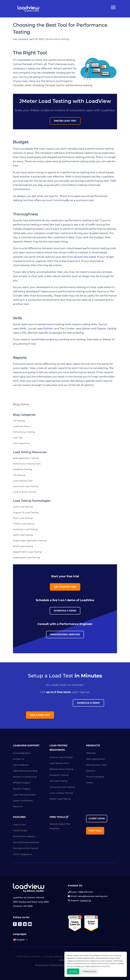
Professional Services (65, 634)
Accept (73, 971)
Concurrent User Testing (26, 486)
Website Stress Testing (61, 769)
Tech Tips (18, 438)
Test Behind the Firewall (26, 848)
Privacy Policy (42, 965)
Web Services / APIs (96, 765)
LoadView (59, 237)
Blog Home (21, 404)
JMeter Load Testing (60, 799)
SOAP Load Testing (23, 546)
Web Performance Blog (25, 771)
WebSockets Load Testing (26, 557)
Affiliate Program (22, 783)
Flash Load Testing (23, 518)
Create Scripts (20, 830)
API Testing (19, 421)
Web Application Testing (26, 458)
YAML (23, 329)
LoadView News (21, 426)
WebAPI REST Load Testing (27, 552)
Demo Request (21, 765)
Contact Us (19, 759)
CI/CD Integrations (22, 854)
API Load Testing (58, 781)
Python (48, 329)
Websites (91, 753)
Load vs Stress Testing (25, 492)
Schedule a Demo (65, 611)
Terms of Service (58, 965)
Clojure (101, 329)
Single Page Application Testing (30, 540)
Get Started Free (65, 587)
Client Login (97, 818)
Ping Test (54, 828)
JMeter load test (65, 121)
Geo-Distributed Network (26, 842)
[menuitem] (20, 940)
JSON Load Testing (23, 535)
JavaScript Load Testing (25, 529)
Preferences (89, 971)
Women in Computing (25, 777)
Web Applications (95, 759)
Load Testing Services (24, 795)
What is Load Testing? (61, 757)
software (59, 153)
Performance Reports (24, 836)
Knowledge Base (22, 753)
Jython (86, 329)
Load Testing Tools (59, 763)
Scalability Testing (22, 469)
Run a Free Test (40, 715)
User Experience (21, 443)
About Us (18, 806)
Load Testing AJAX (23, 481)
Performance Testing (57, 39)
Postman (91, 771)
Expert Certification (23, 801)
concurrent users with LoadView (92, 110)
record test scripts (43, 339)
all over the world (85, 257)
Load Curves (19, 825)
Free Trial (95, 831)
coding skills (89, 324)
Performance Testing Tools (27, 464)
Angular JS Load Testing (26, 512)
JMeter (90, 783)
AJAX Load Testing (23, 507)
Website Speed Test (60, 824)
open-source (82, 196)
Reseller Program (22, 789)
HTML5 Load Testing (24, 524)
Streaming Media (95, 777)
